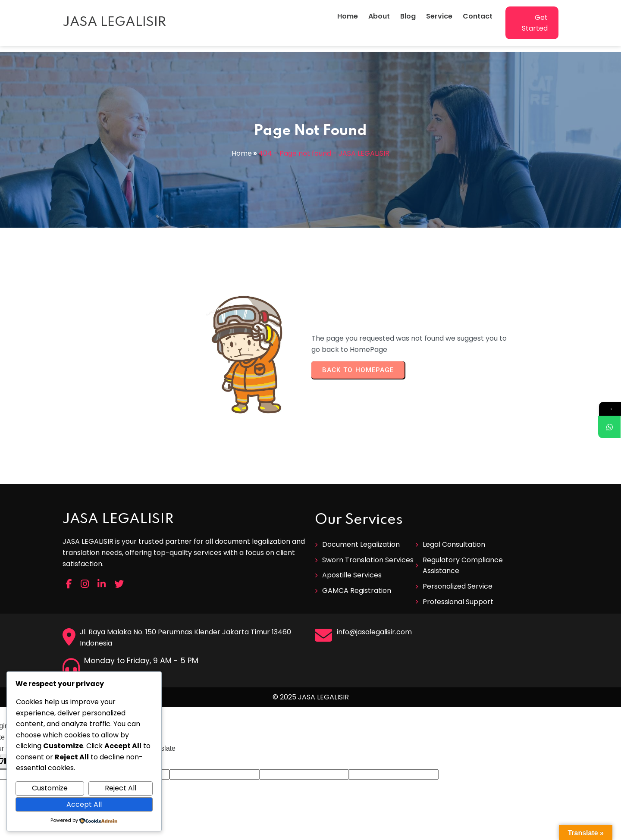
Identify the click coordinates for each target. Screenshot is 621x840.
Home (242, 153)
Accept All (84, 804)
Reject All (121, 788)
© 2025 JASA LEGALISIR (311, 645)
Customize (50, 788)
